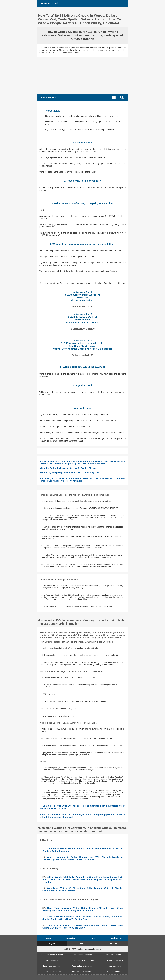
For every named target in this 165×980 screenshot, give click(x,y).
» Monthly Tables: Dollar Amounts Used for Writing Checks (68, 468)
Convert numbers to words (52, 955)
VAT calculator (52, 960)
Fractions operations (113, 966)
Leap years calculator (52, 966)
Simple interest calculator (113, 960)
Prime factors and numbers (82, 966)
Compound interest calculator (82, 960)
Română (113, 944)
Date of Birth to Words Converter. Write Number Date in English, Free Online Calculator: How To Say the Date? (83, 927)
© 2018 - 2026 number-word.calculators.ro (82, 949)
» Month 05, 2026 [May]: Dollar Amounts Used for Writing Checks (71, 473)
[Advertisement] (82, 74)
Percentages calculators (83, 955)
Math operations (113, 972)
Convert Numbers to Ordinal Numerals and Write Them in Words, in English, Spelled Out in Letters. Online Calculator (83, 858)
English (52, 944)
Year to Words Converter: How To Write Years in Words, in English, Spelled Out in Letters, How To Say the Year (83, 918)
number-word (49, 3)
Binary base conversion (52, 972)
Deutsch (82, 944)
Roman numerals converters (83, 972)
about (48, 938)
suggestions (71, 938)
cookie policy (117, 938)
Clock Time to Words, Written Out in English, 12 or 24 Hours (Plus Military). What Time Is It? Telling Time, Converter (83, 909)
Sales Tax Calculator (113, 955)
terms (94, 938)
